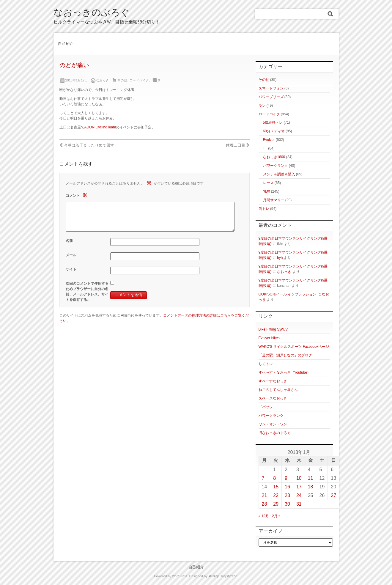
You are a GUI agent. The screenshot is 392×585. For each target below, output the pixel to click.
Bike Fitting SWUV (273, 329)
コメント (77, 195)
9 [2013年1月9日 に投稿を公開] (286, 478)
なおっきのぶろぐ (92, 13)
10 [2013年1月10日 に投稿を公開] (299, 478)
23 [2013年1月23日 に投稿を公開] (287, 495)
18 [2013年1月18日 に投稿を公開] (311, 487)
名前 (69, 241)
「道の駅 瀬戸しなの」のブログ (285, 355)
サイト (71, 269)
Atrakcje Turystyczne (223, 576)
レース (268, 183)
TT (265, 148)
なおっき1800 (274, 157)
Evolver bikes (269, 338)
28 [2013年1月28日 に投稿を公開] (265, 504)
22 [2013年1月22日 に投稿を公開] (276, 495)
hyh (280, 258)
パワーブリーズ (271, 97)
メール (71, 255)
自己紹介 (66, 44)
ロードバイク (139, 80)
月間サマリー (274, 200)
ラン (262, 106)
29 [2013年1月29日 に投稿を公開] (276, 504)
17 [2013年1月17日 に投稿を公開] (299, 487)
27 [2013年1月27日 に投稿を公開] (333, 495)
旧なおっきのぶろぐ (275, 433)
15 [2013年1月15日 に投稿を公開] (276, 487)
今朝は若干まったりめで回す (89, 146)
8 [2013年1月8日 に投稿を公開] (274, 478)
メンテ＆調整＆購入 (279, 174)
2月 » (276, 516)
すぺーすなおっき (273, 381)
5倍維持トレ (273, 122)
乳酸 (267, 191)
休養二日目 (236, 146)
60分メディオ (274, 131)
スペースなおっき (273, 398)
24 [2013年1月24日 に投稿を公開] (299, 495)
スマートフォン (271, 88)
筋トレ (264, 209)
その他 (122, 80)
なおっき (284, 272)
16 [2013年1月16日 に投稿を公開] (287, 487)
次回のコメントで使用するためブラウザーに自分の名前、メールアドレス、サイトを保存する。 (87, 292)
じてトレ (266, 364)
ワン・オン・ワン (273, 424)
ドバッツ (266, 407)
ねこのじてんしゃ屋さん (278, 390)
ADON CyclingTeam (100, 127)
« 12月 (264, 516)
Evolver (269, 140)
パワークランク (275, 166)
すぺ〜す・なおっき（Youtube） (285, 372)
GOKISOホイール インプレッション (288, 294)
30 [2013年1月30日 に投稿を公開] (287, 504)
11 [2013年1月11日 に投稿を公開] (311, 478)
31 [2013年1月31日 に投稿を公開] (299, 504)
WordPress (180, 576)
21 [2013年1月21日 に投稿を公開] (265, 495)
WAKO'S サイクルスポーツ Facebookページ (294, 347)
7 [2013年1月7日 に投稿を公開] (263, 478)
